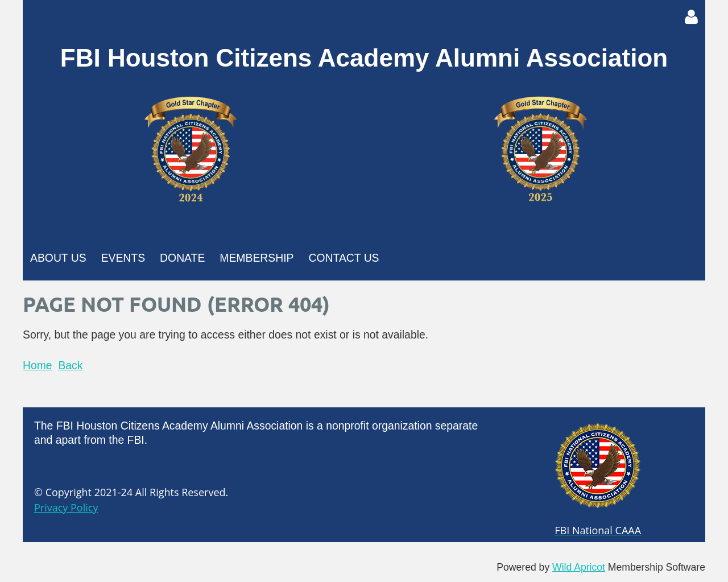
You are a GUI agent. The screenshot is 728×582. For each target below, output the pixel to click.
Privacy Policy (66, 507)
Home (38, 365)
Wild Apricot (579, 567)
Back (70, 365)
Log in (691, 17)
